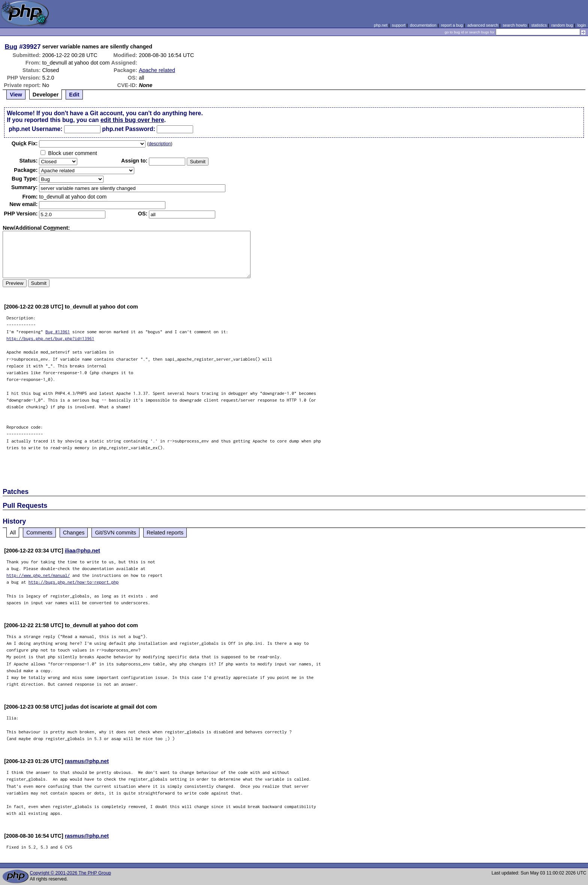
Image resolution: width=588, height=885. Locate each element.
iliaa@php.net (82, 551)
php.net (381, 25)
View (16, 95)
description (160, 144)
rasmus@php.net (87, 761)
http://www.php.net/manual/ (38, 575)
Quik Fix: (25, 143)
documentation (423, 25)
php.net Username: (35, 129)
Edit (74, 95)
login (582, 25)
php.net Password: (129, 129)
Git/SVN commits (115, 533)
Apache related (157, 70)
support (399, 25)
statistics (539, 25)
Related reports (165, 533)
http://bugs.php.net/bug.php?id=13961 (50, 338)
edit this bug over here (132, 120)
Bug (11, 47)
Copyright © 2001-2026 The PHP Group (70, 873)
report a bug (452, 25)
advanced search (483, 25)
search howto (514, 25)
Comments (39, 533)
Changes (74, 533)
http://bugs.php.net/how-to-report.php (74, 582)
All (13, 533)
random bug (562, 25)
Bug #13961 (58, 332)
